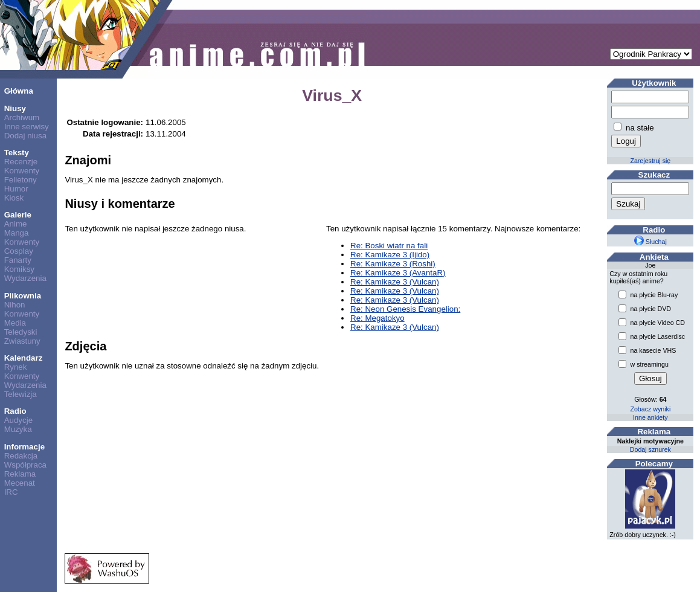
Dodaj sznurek (650, 449)
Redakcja (21, 456)
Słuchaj (650, 242)
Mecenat (20, 483)
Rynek (16, 367)
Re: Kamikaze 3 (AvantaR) (398, 273)
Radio (15, 411)
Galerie (18, 215)
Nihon (15, 305)
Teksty (17, 153)
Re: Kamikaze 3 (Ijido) (390, 255)
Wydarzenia (25, 278)
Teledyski (21, 332)
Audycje (18, 420)
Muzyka (18, 429)
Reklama (20, 474)
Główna (19, 91)
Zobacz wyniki (650, 409)
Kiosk (14, 198)
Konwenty (22, 171)
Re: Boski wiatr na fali (389, 246)
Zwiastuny (22, 341)
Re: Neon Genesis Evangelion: (405, 309)
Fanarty (18, 260)
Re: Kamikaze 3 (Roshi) (393, 264)
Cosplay (19, 251)
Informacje (24, 447)
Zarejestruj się (650, 161)
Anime (16, 224)
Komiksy (19, 269)
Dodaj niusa (25, 136)
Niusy (15, 108)
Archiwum (22, 117)
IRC (11, 492)
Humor (16, 189)
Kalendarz (24, 358)
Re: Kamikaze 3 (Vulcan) (395, 282)
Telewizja (21, 394)
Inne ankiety (650, 417)
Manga (17, 233)
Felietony (21, 180)
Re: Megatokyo (377, 318)
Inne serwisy (27, 127)
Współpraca (25, 465)
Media (15, 323)
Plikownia (23, 296)
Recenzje (21, 162)
